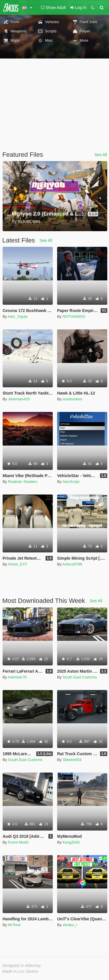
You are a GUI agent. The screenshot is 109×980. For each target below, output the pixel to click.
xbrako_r (70, 925)
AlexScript (71, 482)
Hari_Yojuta (18, 316)
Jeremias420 (19, 399)
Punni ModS (18, 842)
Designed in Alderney (22, 966)
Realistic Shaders (23, 482)
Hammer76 (17, 677)
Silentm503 (72, 760)
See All (101, 155)
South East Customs (80, 677)
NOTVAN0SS (74, 316)
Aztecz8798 (72, 564)
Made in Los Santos (20, 971)
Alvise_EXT (18, 564)
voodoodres (72, 399)
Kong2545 (71, 842)
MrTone (14, 925)
